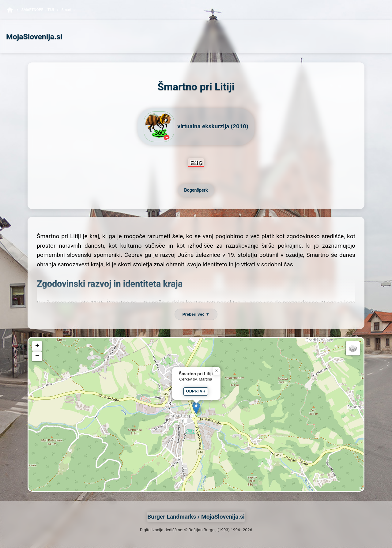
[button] (196, 408)
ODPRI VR (196, 391)
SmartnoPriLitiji (38, 10)
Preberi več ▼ (196, 314)
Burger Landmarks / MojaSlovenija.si (196, 517)
